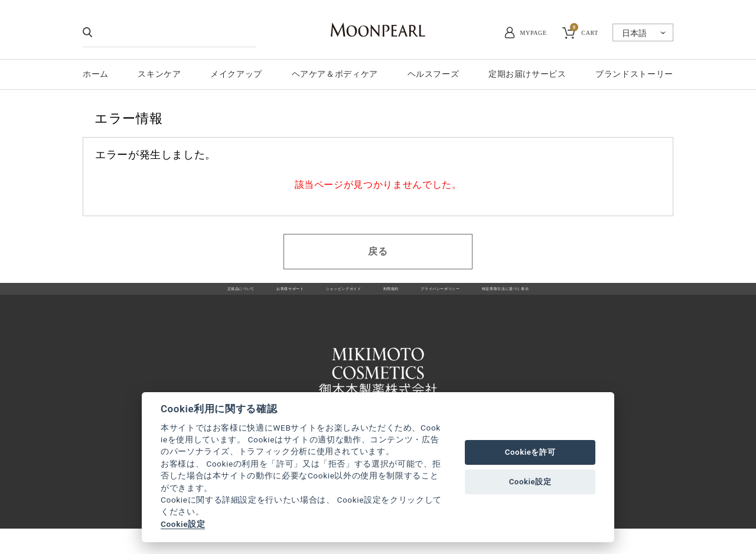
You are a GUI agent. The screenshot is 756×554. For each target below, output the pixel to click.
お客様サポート (235, 296)
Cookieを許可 (530, 452)
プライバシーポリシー (468, 296)
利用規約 (392, 296)
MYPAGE (534, 33)
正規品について (159, 296)
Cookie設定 (183, 524)
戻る (378, 251)
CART (584, 31)
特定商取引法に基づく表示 (577, 296)
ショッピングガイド (320, 296)
